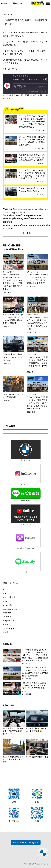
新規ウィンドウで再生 (34, 95)
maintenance (10, 609)
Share (44, 92)
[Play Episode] (7, 86)
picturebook (9, 597)
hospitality (8, 621)
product (7, 613)
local (5, 632)
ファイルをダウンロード (13, 95)
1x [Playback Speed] (19, 87)
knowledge (8, 628)
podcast (7, 593)
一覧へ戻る (26, 233)
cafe (5, 601)
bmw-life (7, 605)
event (6, 625)
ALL (4, 590)
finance (7, 617)
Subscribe (34, 92)
